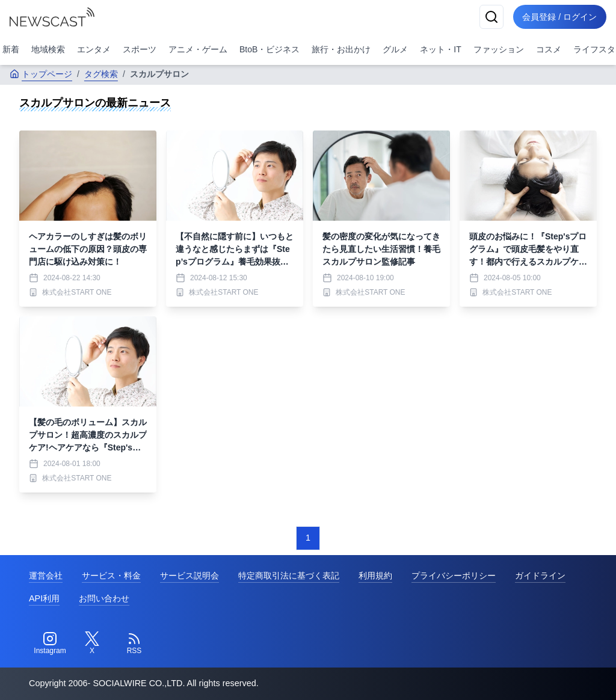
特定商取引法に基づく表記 (289, 576)
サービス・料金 (111, 576)
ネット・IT (440, 49)
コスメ (549, 49)
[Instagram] (50, 643)
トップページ (41, 74)
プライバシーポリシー (454, 576)
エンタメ (94, 49)
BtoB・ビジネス (269, 49)
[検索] (491, 17)
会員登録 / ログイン (559, 17)
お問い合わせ (104, 598)
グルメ (395, 49)
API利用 (44, 598)
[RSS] (134, 643)
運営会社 (46, 576)
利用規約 (375, 576)
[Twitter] (92, 643)
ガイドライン (540, 576)
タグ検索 (101, 74)
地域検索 (48, 49)
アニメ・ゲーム (198, 49)
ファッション (499, 49)
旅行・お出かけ (341, 49)
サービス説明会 (189, 576)
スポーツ (140, 49)
